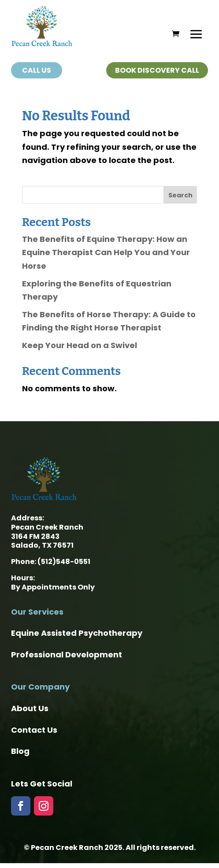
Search (180, 195)
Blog (20, 751)
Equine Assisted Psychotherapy (77, 633)
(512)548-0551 (64, 562)
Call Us (37, 70)
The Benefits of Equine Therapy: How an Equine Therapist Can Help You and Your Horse (106, 252)
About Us (30, 708)
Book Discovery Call (157, 70)
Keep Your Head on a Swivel (80, 345)
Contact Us (34, 730)
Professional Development (67, 655)
